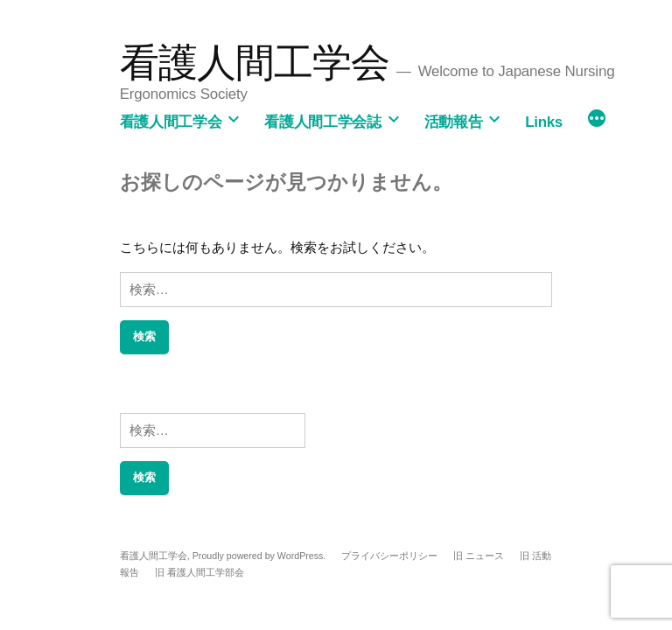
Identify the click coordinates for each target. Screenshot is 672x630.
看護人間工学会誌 (322, 122)
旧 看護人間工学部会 (199, 572)
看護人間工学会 (255, 63)
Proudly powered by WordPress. (261, 556)
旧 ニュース (479, 556)
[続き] (597, 120)
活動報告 (454, 122)
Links (543, 122)
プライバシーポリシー (389, 556)
